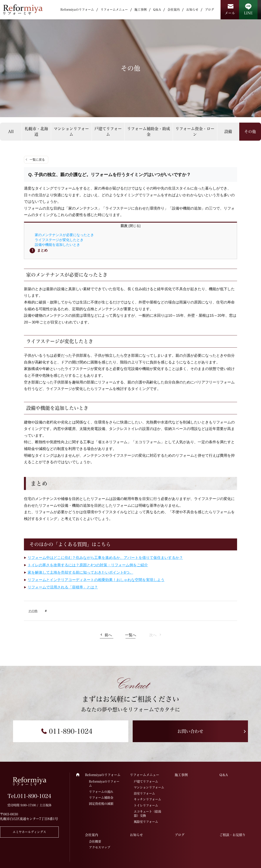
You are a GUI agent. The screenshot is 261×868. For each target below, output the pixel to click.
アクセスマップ (100, 847)
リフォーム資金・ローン (195, 131)
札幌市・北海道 (36, 131)
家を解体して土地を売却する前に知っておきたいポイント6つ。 (80, 572)
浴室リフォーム (144, 793)
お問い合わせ (190, 731)
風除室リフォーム (146, 822)
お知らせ (192, 10)
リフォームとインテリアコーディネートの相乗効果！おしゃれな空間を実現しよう (96, 580)
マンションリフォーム (71, 131)
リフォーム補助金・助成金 (149, 131)
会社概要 (95, 841)
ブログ (209, 10)
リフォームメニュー (114, 10)
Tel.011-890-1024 (29, 796)
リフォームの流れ (101, 792)
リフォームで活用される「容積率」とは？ (63, 587)
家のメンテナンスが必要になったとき (64, 235)
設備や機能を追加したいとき (57, 245)
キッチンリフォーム (147, 799)
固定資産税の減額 (101, 804)
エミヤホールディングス (29, 832)
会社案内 (174, 10)
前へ (108, 635)
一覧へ (131, 635)
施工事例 (141, 10)
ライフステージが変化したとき (59, 240)
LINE (248, 13)
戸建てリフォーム (108, 131)
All (11, 132)
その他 (33, 611)
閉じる (135, 226)
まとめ (42, 250)
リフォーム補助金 (101, 798)
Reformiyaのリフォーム (77, 10)
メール (230, 13)
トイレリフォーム (146, 805)
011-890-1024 (71, 731)
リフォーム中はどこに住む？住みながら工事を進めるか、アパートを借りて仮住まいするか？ (105, 558)
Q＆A (157, 10)
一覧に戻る (37, 160)
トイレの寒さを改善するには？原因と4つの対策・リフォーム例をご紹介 (88, 565)
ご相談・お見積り (233, 835)
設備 (228, 132)
